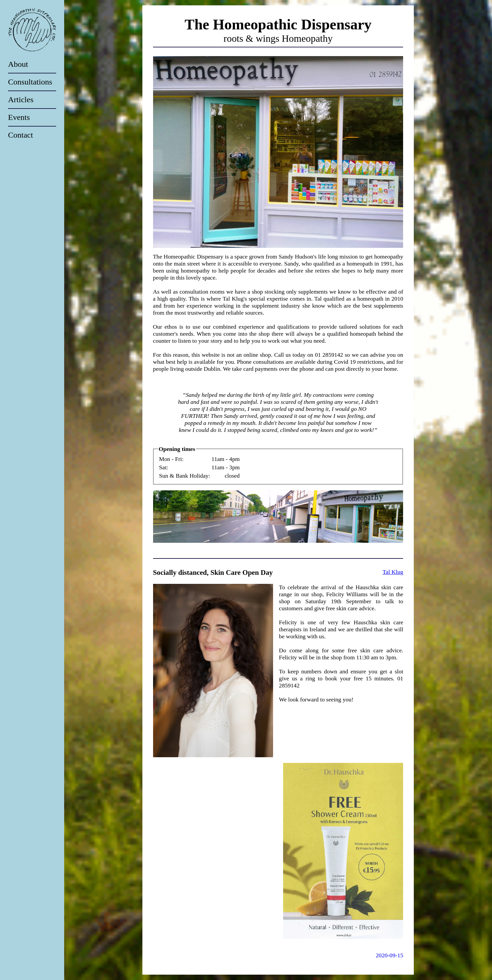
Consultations (30, 82)
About (18, 64)
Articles (21, 100)
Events (19, 117)
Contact (21, 135)
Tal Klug (393, 572)
